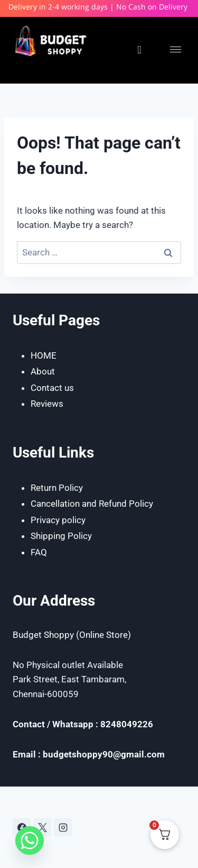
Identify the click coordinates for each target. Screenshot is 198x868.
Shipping (49, 536)
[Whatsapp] (30, 840)
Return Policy (57, 488)
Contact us (52, 388)
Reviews (47, 404)
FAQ (39, 552)
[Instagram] (63, 827)
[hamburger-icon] (176, 49)
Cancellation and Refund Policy (92, 504)
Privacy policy (58, 520)
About (43, 371)
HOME (44, 355)
